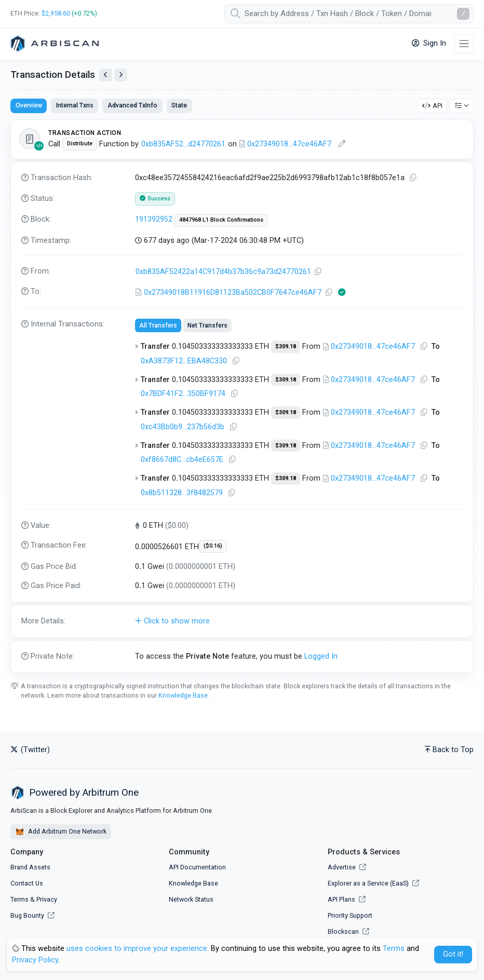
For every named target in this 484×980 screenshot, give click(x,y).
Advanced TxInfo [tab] (132, 105)
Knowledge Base (183, 695)
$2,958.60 (56, 13)
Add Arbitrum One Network (61, 832)
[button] (242, 621)
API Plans (347, 899)
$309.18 (286, 346)
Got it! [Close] (453, 954)
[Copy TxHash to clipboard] (413, 178)
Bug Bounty (27, 915)
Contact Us (27, 883)
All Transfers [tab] (158, 325)
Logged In (321, 656)
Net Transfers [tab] (207, 325)
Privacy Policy (35, 960)
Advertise (347, 867)
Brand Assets (30, 867)
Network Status (191, 899)
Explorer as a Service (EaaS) (373, 883)
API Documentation (197, 867)
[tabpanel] (242, 396)
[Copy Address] (318, 272)
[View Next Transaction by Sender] (121, 75)
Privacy (47, 899)
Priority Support (350, 915)
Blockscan (348, 931)
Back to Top (449, 750)
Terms (19, 899)
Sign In (429, 43)
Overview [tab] (29, 105)
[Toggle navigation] (464, 44)
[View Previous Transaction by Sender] (106, 75)
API (432, 106)
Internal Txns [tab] (75, 105)
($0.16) (213, 546)
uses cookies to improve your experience (137, 949)
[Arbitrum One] (55, 44)
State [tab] (179, 105)
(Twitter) (30, 750)
